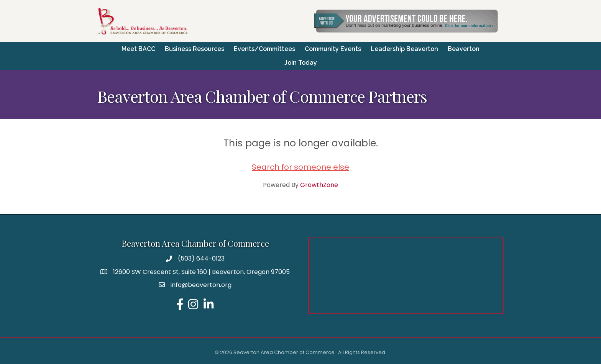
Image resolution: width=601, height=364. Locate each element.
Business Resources (195, 49)
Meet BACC (138, 49)
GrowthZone (319, 185)
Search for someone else (300, 167)
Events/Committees (264, 49)
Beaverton (464, 49)
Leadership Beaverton (404, 49)
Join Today (301, 63)
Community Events (333, 49)
